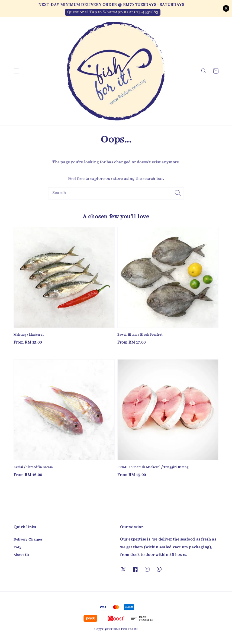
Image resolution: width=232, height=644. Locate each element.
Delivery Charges (28, 540)
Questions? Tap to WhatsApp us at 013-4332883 (113, 12)
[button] (16, 71)
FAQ (17, 547)
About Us (21, 555)
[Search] (178, 193)
